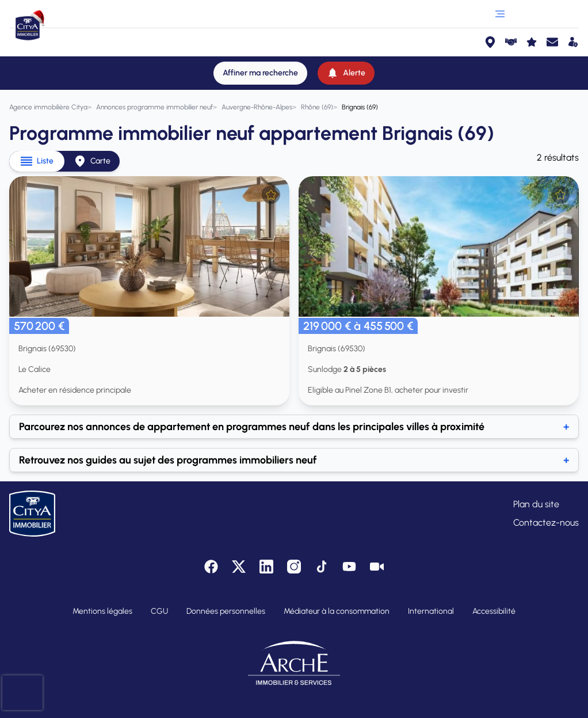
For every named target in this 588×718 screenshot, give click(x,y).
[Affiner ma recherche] (260, 73)
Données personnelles (226, 611)
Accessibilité (494, 611)
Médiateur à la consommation (337, 611)
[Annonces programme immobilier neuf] (154, 107)
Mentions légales (102, 611)
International (431, 611)
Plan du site (536, 504)
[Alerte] (346, 73)
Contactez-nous (546, 523)
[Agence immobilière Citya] (48, 107)
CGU (159, 611)
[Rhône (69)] (317, 107)
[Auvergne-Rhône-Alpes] (257, 107)
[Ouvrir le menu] (500, 14)
